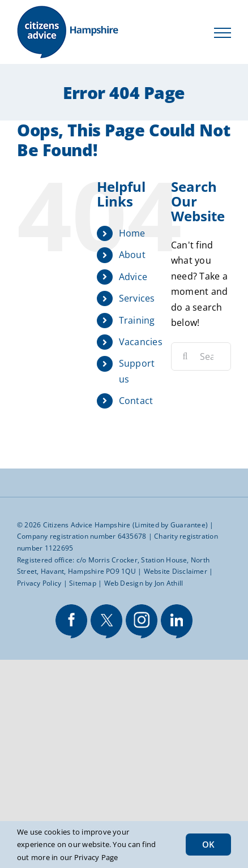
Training (137, 320)
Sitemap (83, 583)
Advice (133, 277)
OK (208, 844)
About (132, 255)
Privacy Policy (39, 583)
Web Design (124, 583)
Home (132, 233)
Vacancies (141, 342)
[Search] (185, 356)
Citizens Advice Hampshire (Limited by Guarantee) (126, 525)
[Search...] (201, 356)
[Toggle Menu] (223, 33)
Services (137, 298)
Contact (136, 401)
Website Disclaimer (176, 571)
